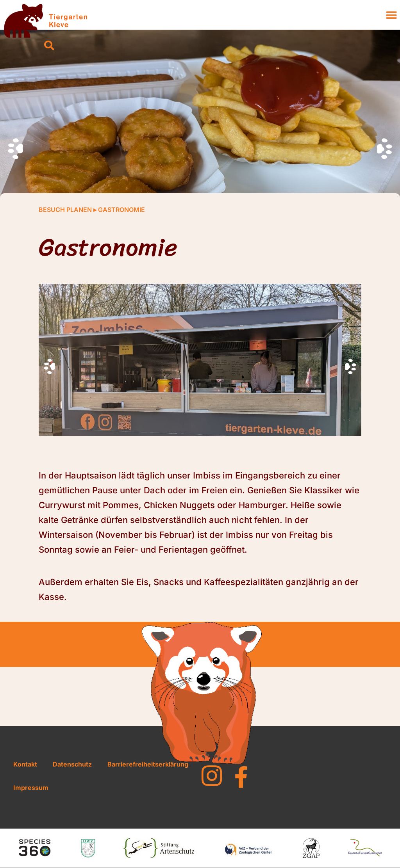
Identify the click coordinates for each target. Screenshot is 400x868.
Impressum (31, 788)
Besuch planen (65, 210)
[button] (49, 46)
